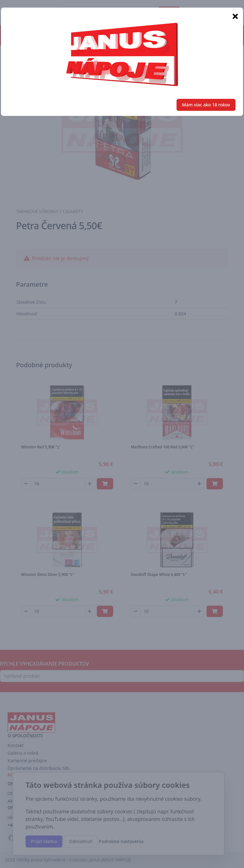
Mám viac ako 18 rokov (206, 105)
